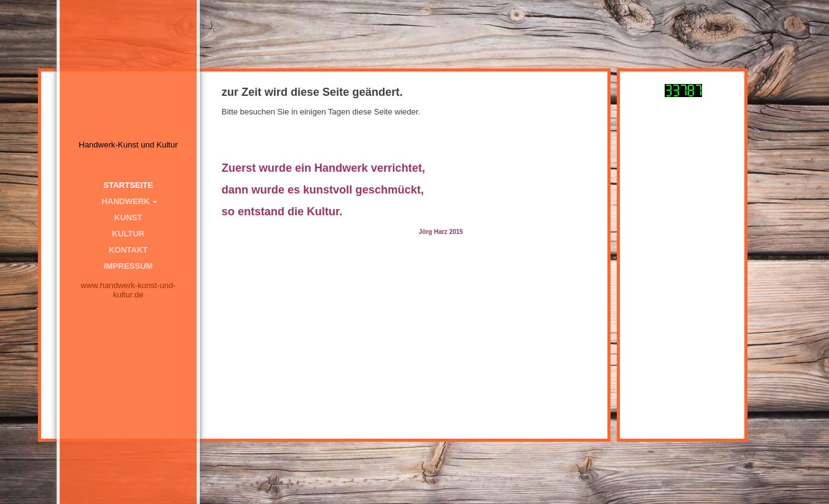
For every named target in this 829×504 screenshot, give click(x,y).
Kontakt (129, 250)
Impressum (129, 266)
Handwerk (125, 201)
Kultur (128, 234)
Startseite (128, 185)
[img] (128, 87)
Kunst (129, 217)
